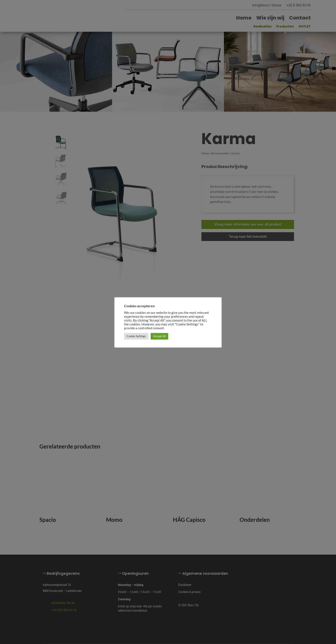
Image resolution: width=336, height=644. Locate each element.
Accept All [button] (159, 336)
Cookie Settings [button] (136, 336)
